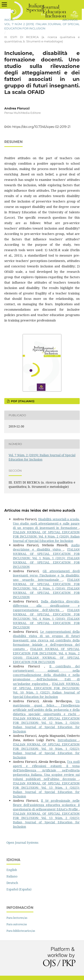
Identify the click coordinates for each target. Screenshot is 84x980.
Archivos (70, 20)
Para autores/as (17, 924)
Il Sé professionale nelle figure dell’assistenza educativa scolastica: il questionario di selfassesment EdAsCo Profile (46, 805)
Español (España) (19, 889)
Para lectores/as (17, 918)
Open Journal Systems (22, 843)
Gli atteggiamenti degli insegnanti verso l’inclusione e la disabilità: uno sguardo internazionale (46, 575)
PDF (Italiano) (22, 401)
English (12, 870)
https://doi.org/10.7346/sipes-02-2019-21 (41, 127)
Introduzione (68, 740)
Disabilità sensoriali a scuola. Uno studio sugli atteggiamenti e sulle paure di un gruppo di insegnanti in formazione (46, 523)
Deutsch (12, 883)
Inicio (9, 20)
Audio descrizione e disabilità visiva (46, 547)
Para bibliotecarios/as (21, 931)
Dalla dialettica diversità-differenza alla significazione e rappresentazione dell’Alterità (46, 606)
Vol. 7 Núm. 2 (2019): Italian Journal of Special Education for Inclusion (42, 26)
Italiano (12, 876)
